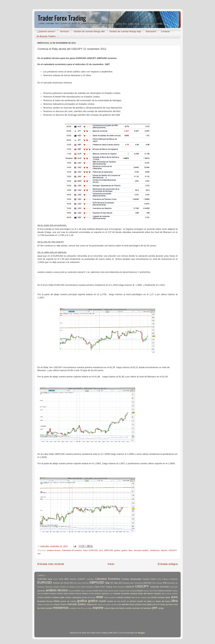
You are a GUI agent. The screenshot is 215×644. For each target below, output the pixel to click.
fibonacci (50, 601)
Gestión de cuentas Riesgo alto (89, 31)
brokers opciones (102, 594)
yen (39, 554)
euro (101, 550)
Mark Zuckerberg (137, 583)
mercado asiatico (141, 550)
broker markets (119, 591)
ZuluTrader (174, 587)
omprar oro (101, 604)
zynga (161, 608)
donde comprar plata (143, 597)
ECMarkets (174, 579)
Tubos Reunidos (119, 587)
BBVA (61, 579)
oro (120, 604)
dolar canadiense (111, 597)
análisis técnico (54, 550)
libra (130, 550)
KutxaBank (126, 583)
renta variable (46, 608)
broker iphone (108, 591)
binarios (72, 591)
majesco (40, 604)
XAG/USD (155, 587)
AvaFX (56, 579)
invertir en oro (113, 601)
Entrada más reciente (51, 564)
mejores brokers (60, 604)
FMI (71, 583)
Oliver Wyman (157, 583)
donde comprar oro (126, 597)
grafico (124, 550)
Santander (49, 587)
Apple (50, 579)
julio (154, 601)
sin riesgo (89, 608)
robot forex (81, 608)
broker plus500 (131, 591)
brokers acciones (165, 591)
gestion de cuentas (69, 601)
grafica (117, 550)
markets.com (49, 604)
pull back (169, 604)
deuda (85, 597)
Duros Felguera (163, 579)
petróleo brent (128, 604)
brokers (140, 591)
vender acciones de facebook (139, 608)
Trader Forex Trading (103, 587)
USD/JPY (173, 550)
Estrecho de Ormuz (61, 583)
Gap (107, 583)
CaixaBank (90, 579)
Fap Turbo (77, 583)
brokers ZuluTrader (151, 591)
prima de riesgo (159, 604)
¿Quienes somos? (46, 31)
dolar (85, 550)
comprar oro (159, 593)
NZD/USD (147, 583)
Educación (151, 31)
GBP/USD (109, 550)
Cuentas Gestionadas (132, 579)
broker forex (98, 591)
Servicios (64, 31)
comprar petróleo (44, 597)
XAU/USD (165, 587)
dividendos (92, 597)
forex (57, 601)
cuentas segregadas (73, 597)
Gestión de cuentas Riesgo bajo (125, 31)
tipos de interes (118, 608)
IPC (112, 583)
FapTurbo (85, 583)
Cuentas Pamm (149, 579)
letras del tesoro (163, 601)
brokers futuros (75, 594)
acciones (41, 591)
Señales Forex (75, 587)
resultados (73, 608)
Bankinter (73, 579)
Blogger (141, 633)
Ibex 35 (118, 583)
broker (77, 591)
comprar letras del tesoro (141, 593)
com (111, 594)
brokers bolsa (63, 594)
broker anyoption (87, 591)
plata (149, 604)
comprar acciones (121, 593)
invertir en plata (144, 601)
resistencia (155, 550)
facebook (41, 601)
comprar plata (58, 597)
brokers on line (88, 594)
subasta (107, 608)
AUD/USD (42, 579)
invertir (102, 601)
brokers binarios (50, 594)
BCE (67, 579)
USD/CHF (130, 587)
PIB (165, 583)
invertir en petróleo (129, 601)
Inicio (111, 564)
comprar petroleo (171, 594)
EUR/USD (93, 550)
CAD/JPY (81, 579)
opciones (114, 604)
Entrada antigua (168, 564)
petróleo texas (141, 604)
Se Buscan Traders (46, 36)
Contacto (165, 31)
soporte (164, 550)
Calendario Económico (72, 550)
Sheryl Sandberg (87, 587)
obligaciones (92, 604)
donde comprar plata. (161, 597)
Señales (56, 587)
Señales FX (64, 587)
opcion (108, 604)
